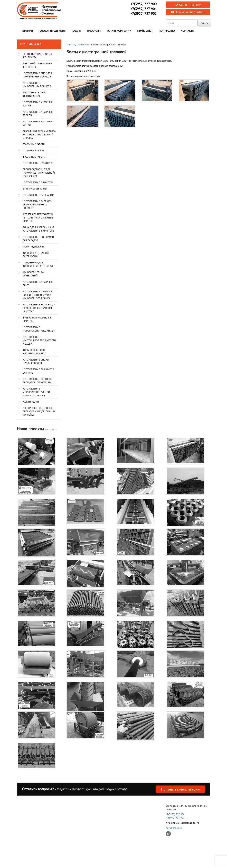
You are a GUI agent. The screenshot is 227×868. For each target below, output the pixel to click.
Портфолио (167, 31)
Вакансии (94, 31)
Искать (204, 23)
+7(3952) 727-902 (144, 14)
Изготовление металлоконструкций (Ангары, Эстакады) (36, 392)
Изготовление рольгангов (38, 195)
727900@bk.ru (174, 828)
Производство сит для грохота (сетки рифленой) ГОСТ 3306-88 (39, 173)
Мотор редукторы (33, 247)
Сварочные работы (34, 144)
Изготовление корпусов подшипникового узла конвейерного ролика (37, 295)
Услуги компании (119, 31)
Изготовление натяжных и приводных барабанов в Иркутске (39, 308)
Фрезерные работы (34, 157)
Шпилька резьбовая (35, 189)
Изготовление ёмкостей (38, 182)
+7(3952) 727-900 (144, 4)
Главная (27, 31)
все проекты (51, 430)
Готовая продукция (52, 31)
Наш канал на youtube (188, 12)
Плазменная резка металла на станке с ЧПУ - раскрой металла (39, 135)
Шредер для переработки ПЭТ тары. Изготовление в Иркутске (38, 218)
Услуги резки (31, 402)
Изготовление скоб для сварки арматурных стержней (37, 205)
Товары (76, 31)
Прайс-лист (145, 31)
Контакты (187, 31)
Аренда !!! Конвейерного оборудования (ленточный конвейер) (39, 411)
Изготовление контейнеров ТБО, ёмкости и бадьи (39, 340)
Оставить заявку (188, 5)
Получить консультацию (181, 789)
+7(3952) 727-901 (144, 9)
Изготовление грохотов (37, 163)
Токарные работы (33, 151)
